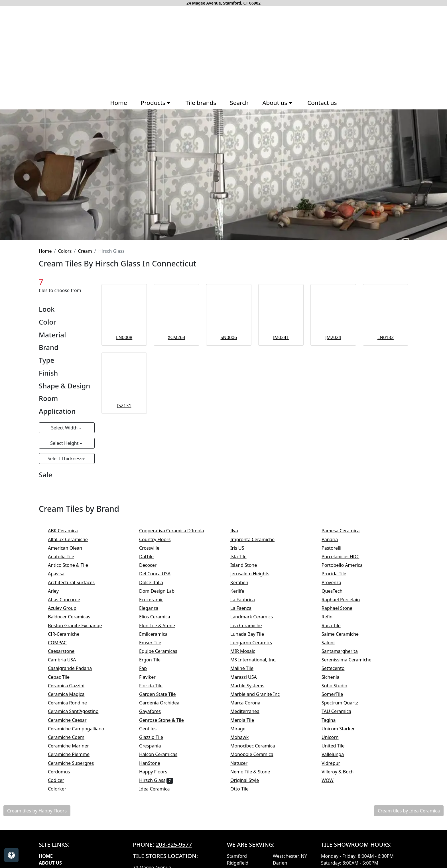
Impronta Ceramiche (257, 539)
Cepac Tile (62, 677)
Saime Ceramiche (345, 634)
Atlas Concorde (69, 600)
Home (118, 103)
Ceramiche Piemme (73, 754)
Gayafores (155, 711)
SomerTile (337, 694)
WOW (332, 780)
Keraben (244, 582)
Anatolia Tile (66, 557)
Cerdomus (64, 772)
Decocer (152, 565)
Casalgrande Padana (75, 668)
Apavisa (60, 574)
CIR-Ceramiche (68, 634)
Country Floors (159, 539)
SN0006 (229, 337)
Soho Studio (339, 686)
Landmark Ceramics (255, 617)
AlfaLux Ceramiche (72, 539)
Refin (332, 617)
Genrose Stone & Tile (167, 720)
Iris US (242, 548)
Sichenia (335, 677)
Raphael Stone (341, 608)
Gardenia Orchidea (163, 703)
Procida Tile (339, 574)
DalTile (152, 557)
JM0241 (281, 337)
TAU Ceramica (341, 711)
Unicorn (334, 737)
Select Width (65, 428)
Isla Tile (243, 557)
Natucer (244, 763)
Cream (85, 251)
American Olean (70, 548)
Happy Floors (158, 772)
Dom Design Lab (161, 591)
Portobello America (347, 565)
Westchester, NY (290, 856)
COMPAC (61, 643)
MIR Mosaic (247, 651)
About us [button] (276, 103)
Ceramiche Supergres (75, 763)
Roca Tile (336, 625)
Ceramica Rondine (72, 703)
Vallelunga (338, 754)
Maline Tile (247, 668)
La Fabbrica (247, 600)
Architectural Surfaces (75, 582)
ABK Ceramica (67, 531)
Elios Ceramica (159, 617)
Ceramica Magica (70, 694)
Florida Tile (155, 686)
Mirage (243, 729)
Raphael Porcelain (346, 600)
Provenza (336, 582)
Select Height (65, 443)
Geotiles (153, 729)
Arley (58, 591)
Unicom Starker (343, 729)
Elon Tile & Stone (162, 625)
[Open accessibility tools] (11, 855)
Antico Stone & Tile (72, 565)
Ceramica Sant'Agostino (77, 711)
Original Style (249, 780)
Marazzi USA (247, 677)
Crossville (154, 548)
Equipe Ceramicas (163, 651)
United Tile (338, 746)
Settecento (338, 668)
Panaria (334, 539)
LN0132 (386, 337)
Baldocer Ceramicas (74, 617)
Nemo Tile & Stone (256, 772)
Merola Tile (247, 720)
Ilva (238, 531)
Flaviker (151, 677)
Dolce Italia (155, 582)
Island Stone (248, 565)
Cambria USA (66, 660)
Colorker (62, 789)
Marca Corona (250, 703)
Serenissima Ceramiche (351, 660)
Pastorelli (335, 548)
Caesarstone (65, 651)
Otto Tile (244, 789)
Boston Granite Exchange (79, 625)
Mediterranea (249, 711)
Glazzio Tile (156, 737)
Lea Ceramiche (250, 625)
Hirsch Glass (156, 780)
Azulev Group (66, 608)
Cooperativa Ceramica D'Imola (176, 531)
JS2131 (124, 406)
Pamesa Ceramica (345, 531)
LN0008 (124, 337)
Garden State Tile (162, 694)
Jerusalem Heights (254, 574)
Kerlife (242, 591)
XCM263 (176, 337)
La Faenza (245, 608)
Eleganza (153, 608)
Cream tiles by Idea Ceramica (409, 811)
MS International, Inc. (258, 660)
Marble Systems (252, 686)
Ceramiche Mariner (72, 746)
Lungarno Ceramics (255, 643)
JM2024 (333, 337)
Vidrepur (335, 763)
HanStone (153, 763)
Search (239, 103)
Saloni (333, 643)
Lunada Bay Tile (252, 634)
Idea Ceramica (158, 789)
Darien (280, 863)
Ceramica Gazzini (70, 686)
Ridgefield (238, 863)
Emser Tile (155, 643)
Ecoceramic (156, 600)
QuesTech (336, 591)
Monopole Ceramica (256, 754)
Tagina (332, 720)
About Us (50, 863)
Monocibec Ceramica (256, 746)
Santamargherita (344, 651)
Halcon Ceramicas (163, 754)
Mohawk (244, 737)
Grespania (155, 746)
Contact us (322, 103)
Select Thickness (65, 459)
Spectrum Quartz (344, 703)
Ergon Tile (155, 660)
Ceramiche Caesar (72, 720)
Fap (148, 668)
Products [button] (154, 103)
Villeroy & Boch (342, 772)
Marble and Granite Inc (260, 694)
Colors (65, 251)
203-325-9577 (174, 844)
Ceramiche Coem (71, 737)
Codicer (61, 780)
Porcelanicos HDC (345, 557)
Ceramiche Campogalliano (80, 729)
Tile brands (201, 103)
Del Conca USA (160, 574)
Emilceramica (158, 634)
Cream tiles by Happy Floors (37, 811)
